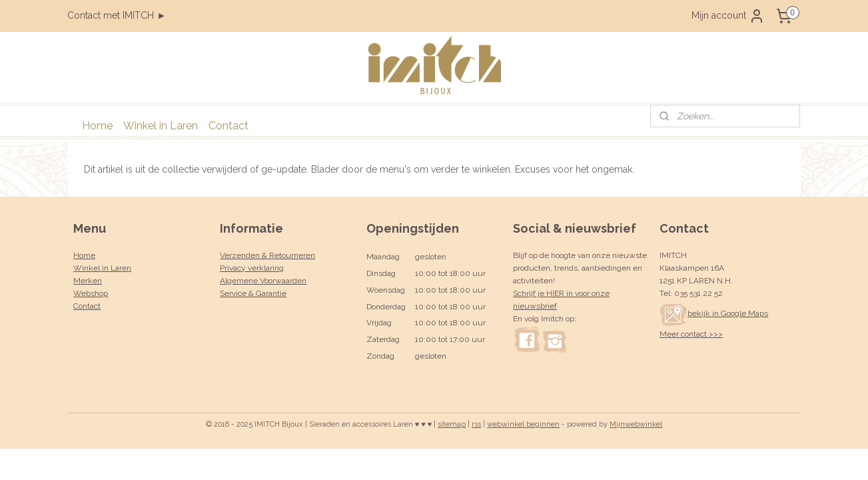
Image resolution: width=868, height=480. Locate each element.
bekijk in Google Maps (714, 313)
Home (97, 126)
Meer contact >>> (691, 334)
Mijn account (728, 16)
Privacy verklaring (252, 268)
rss (476, 424)
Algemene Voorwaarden (263, 281)
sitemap (452, 424)
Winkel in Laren (161, 126)
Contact (228, 126)
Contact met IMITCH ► (117, 15)
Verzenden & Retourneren (267, 255)
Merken (88, 281)
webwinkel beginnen (523, 424)
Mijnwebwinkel (636, 424)
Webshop (91, 293)
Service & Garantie (253, 293)
